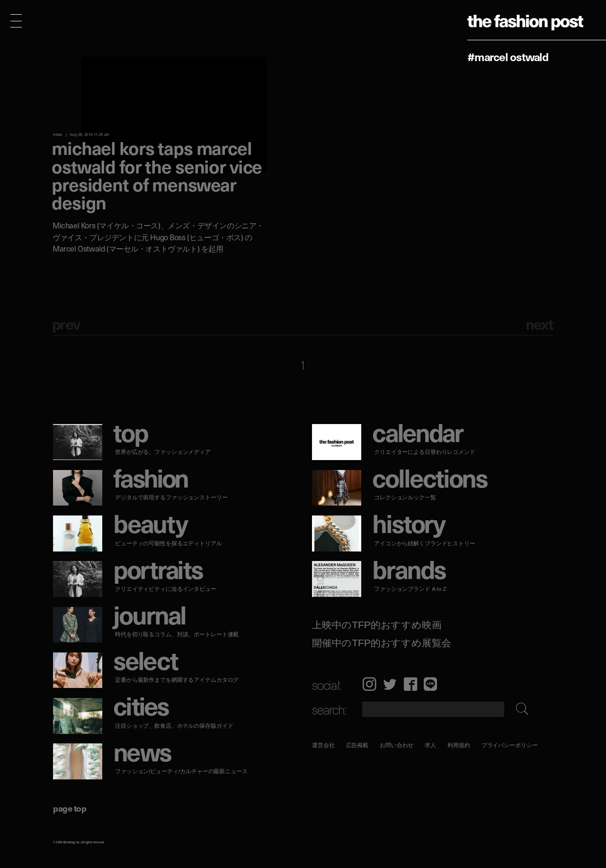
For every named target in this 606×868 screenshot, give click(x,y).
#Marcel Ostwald (508, 56)
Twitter (390, 684)
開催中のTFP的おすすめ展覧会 (382, 643)
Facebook (410, 684)
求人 (431, 745)
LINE (430, 684)
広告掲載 (357, 745)
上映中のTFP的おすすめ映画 (377, 625)
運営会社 (323, 745)
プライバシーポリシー (510, 745)
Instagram (369, 684)
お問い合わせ (397, 745)
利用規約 (459, 745)
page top (70, 808)
